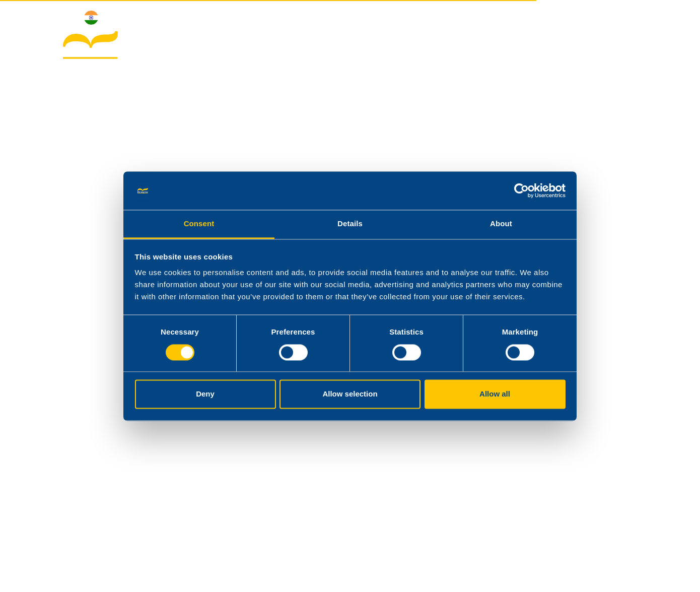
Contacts (607, 47)
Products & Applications (448, 47)
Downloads (542, 47)
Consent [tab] (199, 224)
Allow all (495, 394)
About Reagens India (336, 47)
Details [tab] (350, 224)
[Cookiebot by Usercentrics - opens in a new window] (521, 190)
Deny (205, 394)
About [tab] (501, 224)
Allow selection (350, 394)
